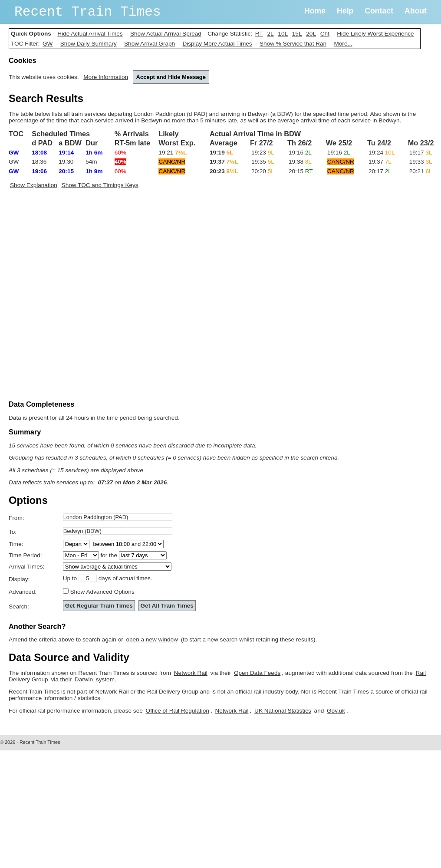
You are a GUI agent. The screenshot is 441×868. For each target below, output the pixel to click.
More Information (106, 77)
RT (259, 34)
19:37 (380, 162)
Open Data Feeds (257, 673)
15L (297, 34)
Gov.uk (336, 711)
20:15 (301, 171)
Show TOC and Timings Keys (100, 185)
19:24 (382, 153)
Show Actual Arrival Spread (166, 34)
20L (311, 34)
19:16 (300, 153)
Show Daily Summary (89, 44)
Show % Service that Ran (293, 44)
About (416, 11)
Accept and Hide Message (171, 77)
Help (345, 11)
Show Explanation (34, 185)
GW (48, 44)
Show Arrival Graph (150, 44)
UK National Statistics (283, 711)
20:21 (421, 171)
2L (270, 34)
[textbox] (118, 517)
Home (315, 11)
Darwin (84, 679)
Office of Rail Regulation (178, 711)
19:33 (421, 162)
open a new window (152, 639)
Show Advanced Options (102, 592)
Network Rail (191, 673)
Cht (325, 34)
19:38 (300, 162)
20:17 (380, 171)
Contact (379, 11)
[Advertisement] (100, 296)
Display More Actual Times (217, 44)
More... (343, 44)
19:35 (263, 162)
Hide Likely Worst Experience (375, 34)
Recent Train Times (88, 12)
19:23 (263, 153)
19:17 (421, 153)
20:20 (263, 171)
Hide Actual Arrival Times (90, 34)
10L (283, 34)
